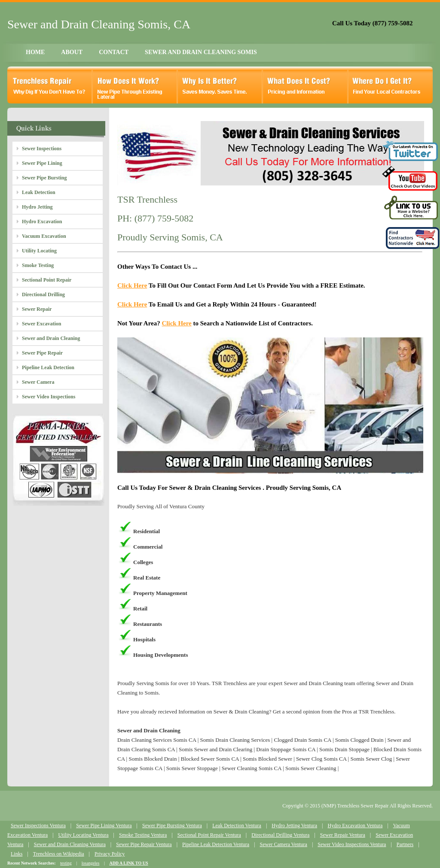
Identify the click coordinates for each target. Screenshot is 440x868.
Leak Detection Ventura (237, 826)
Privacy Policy (110, 854)
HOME (35, 52)
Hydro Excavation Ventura (355, 826)
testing (66, 863)
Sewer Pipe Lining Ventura (104, 826)
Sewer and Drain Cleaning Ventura (70, 844)
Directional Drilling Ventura (280, 835)
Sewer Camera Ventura (284, 844)
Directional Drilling (43, 294)
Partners (405, 844)
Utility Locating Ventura (83, 835)
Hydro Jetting (37, 207)
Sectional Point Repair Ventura (209, 835)
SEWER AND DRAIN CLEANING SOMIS (201, 52)
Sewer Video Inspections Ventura (352, 844)
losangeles (91, 863)
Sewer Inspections (42, 149)
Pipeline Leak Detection (48, 367)
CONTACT (114, 52)
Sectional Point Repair (47, 280)
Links (17, 854)
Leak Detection (39, 192)
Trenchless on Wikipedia (59, 854)
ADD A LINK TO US (128, 863)
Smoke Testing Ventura (143, 835)
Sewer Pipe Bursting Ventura (172, 826)
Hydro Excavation (42, 222)
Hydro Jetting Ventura (294, 826)
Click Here (132, 285)
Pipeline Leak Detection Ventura (216, 844)
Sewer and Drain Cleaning (51, 338)
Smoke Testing (38, 265)
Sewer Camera (38, 382)
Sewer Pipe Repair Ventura (144, 844)
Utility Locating (39, 251)
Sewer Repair (37, 309)
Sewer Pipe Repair (42, 353)
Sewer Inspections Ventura (38, 826)
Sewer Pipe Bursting (44, 178)
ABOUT (72, 52)
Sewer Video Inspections (49, 397)
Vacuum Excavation (44, 236)
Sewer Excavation (41, 324)
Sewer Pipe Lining (42, 163)
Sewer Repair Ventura (343, 835)
